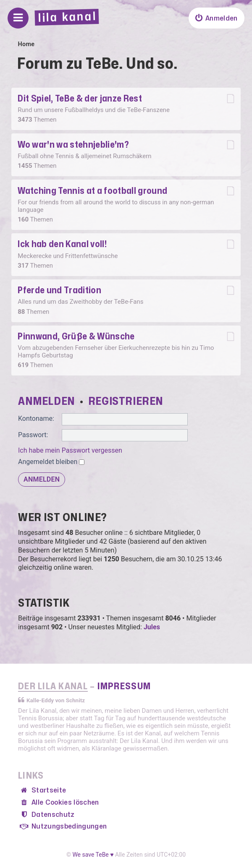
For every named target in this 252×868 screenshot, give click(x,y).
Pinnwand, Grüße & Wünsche (76, 337)
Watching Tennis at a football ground (92, 191)
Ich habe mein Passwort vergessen (70, 450)
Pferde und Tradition (59, 291)
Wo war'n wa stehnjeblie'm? (73, 145)
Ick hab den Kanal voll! (62, 244)
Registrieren (126, 401)
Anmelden (47, 401)
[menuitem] (216, 18)
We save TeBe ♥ (93, 855)
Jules (152, 627)
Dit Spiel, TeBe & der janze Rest (80, 99)
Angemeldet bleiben (51, 462)
